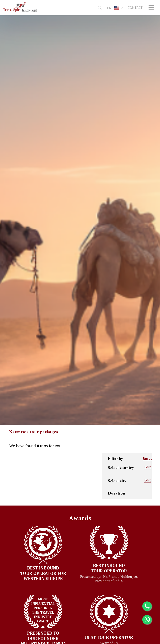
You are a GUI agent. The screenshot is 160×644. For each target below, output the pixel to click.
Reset (147, 459)
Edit (148, 467)
